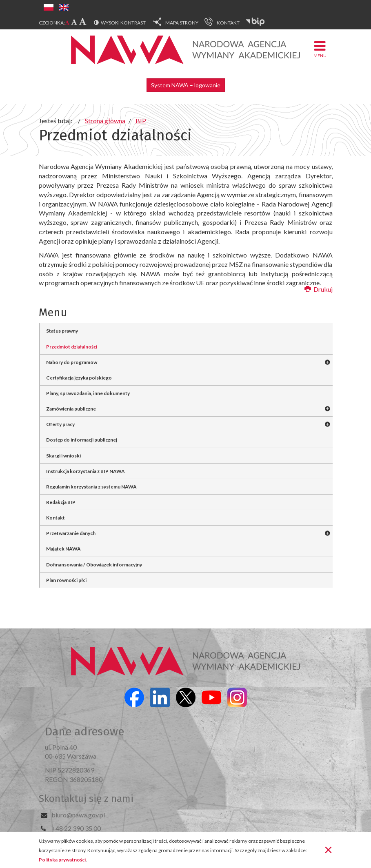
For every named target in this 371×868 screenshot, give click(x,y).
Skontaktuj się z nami (86, 799)
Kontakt (56, 518)
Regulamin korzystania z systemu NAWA (91, 487)
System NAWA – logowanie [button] (186, 85)
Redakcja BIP (61, 502)
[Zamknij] (328, 849)
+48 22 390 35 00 (76, 828)
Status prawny (62, 331)
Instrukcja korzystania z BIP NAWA (86, 471)
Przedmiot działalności (72, 347)
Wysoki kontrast (123, 23)
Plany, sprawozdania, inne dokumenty (88, 393)
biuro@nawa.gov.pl (78, 815)
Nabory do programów (72, 362)
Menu (320, 49)
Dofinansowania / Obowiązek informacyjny (94, 565)
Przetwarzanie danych (71, 533)
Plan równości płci (66, 580)
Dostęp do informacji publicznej (82, 440)
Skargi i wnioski (63, 456)
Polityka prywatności (62, 860)
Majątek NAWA (63, 549)
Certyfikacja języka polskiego (79, 378)
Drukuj (319, 289)
